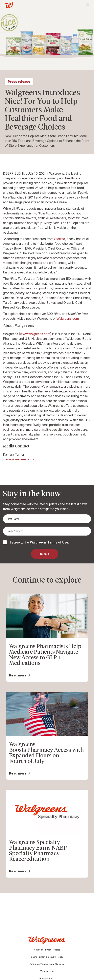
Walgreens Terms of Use (49, 542)
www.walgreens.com (35, 334)
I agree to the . (39, 542)
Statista (60, 239)
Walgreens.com (68, 318)
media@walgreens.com (20, 459)
